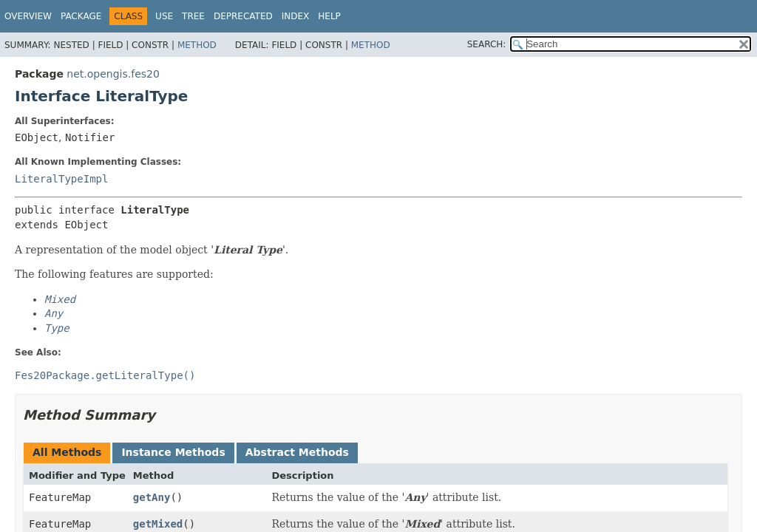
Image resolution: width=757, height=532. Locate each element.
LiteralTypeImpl (61, 179)
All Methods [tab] (67, 452)
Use (164, 16)
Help (329, 16)
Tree (193, 16)
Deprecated (243, 16)
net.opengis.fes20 (113, 74)
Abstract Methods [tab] (297, 452)
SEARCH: (487, 44)
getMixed (158, 524)
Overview (28, 16)
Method (197, 45)
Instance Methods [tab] (173, 452)
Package (81, 16)
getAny (152, 497)
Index (296, 16)
